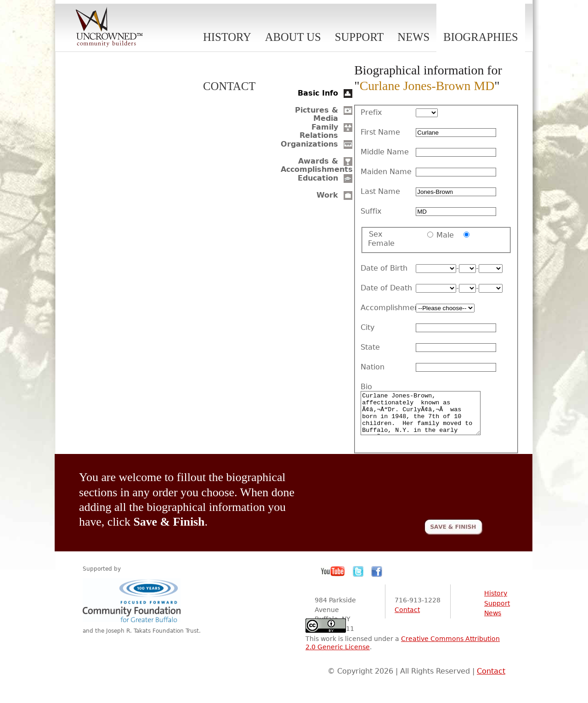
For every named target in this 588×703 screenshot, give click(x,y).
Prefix (371, 113)
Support (359, 37)
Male (445, 235)
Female (381, 243)
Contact (229, 86)
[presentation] (413, 496)
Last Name (380, 192)
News (413, 37)
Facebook (377, 580)
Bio (366, 387)
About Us (293, 37)
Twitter (358, 580)
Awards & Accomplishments (317, 165)
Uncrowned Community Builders (109, 28)
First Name (380, 132)
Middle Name (385, 152)
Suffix (371, 211)
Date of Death (386, 288)
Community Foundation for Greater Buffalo (133, 609)
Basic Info (318, 93)
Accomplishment (388, 308)
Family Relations (319, 131)
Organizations (309, 144)
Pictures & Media (317, 114)
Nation (373, 367)
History (227, 37)
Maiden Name (386, 172)
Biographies (481, 37)
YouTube (333, 580)
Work (327, 195)
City (367, 328)
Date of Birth (384, 268)
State (370, 347)
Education (318, 178)
